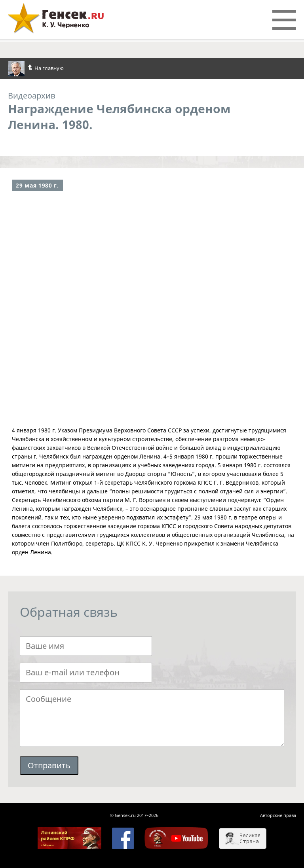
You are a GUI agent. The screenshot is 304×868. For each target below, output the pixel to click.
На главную (36, 69)
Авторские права (278, 815)
